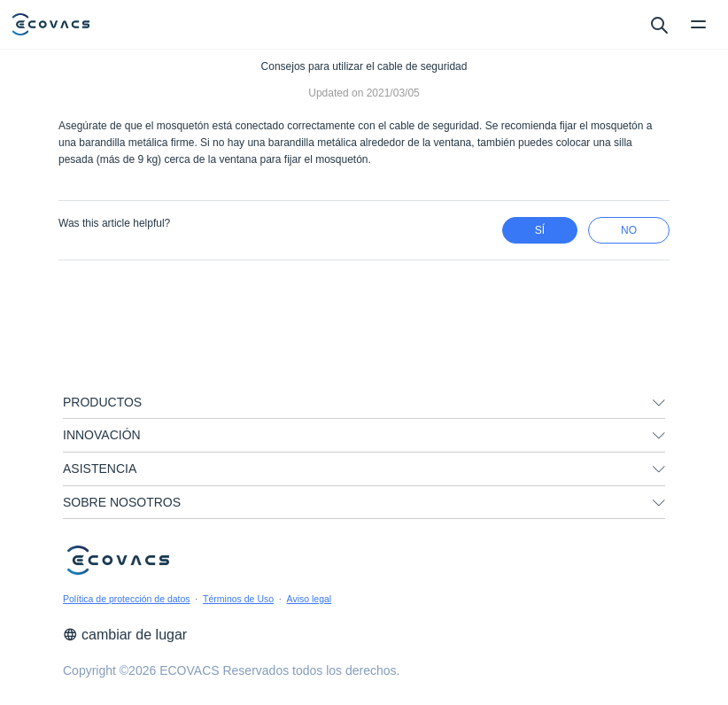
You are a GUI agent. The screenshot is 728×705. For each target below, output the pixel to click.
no (629, 230)
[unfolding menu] (659, 403)
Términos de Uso (238, 599)
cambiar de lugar (125, 635)
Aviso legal (310, 599)
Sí (540, 230)
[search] (658, 24)
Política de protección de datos (127, 599)
